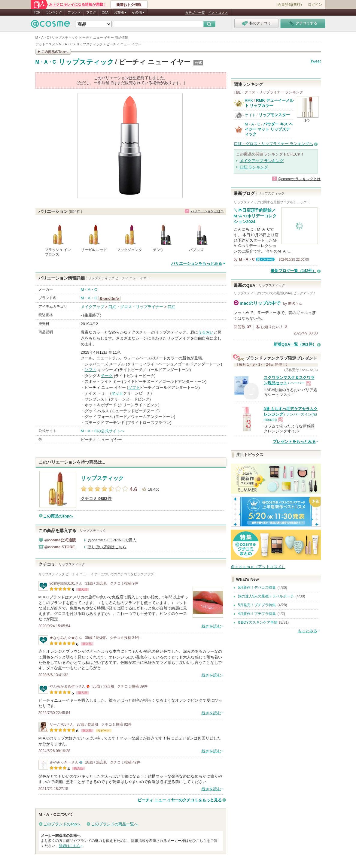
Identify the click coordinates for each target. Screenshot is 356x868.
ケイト (250, 115)
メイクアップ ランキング (262, 161)
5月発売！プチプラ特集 (257, 605)
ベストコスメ (218, 13)
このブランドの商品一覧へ (114, 824)
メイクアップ (93, 307)
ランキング (54, 12)
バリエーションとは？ (207, 211)
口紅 (172, 307)
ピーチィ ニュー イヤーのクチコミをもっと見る (180, 800)
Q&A (105, 12)
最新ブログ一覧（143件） (294, 271)
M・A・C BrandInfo (111, 298)
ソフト (91, 370)
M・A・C (46, 62)
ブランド (74, 12)
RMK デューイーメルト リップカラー (269, 103)
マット (117, 393)
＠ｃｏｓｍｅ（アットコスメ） (258, 567)
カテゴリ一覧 (195, 13)
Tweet (316, 61)
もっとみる (307, 631)
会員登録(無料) (290, 5)
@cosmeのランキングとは (299, 179)
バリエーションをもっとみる (197, 263)
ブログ (91, 12)
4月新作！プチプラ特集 (257, 614)
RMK (249, 101)
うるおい (206, 332)
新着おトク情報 (129, 5)
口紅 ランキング (254, 167)
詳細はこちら (70, 846)
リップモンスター (274, 115)
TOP (37, 12)
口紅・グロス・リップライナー (136, 307)
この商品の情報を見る (53, 52)
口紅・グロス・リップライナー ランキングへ (274, 144)
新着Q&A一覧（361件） (295, 344)
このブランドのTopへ (62, 824)
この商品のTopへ (58, 516)
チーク (107, 376)
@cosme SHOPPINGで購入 (112, 540)
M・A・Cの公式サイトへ (103, 431)
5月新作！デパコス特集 (257, 588)
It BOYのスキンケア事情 (258, 622)
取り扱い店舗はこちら (107, 547)
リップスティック (86, 62)
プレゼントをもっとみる (294, 442)
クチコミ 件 (96, 499)
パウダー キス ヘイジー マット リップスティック (269, 129)
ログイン (315, 5)
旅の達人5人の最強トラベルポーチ (266, 596)
